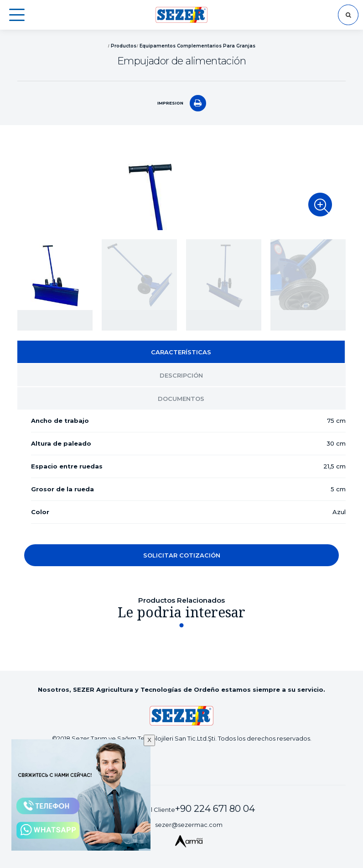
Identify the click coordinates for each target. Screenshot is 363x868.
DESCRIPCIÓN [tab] (181, 375)
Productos (124, 46)
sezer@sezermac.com (189, 825)
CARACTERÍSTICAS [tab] (181, 352)
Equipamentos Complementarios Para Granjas (197, 46)
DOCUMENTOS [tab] (181, 399)
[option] (181, 184)
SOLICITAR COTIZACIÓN (182, 555)
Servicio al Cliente (188, 809)
